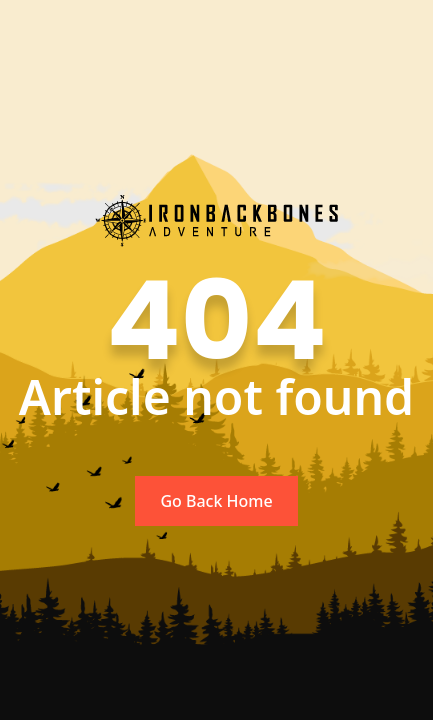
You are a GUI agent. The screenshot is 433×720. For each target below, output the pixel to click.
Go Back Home (216, 501)
